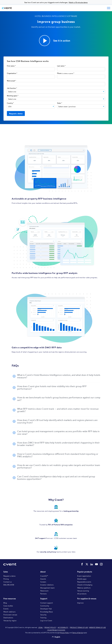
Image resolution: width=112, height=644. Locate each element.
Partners (43, 594)
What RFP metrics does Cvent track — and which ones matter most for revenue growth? (58, 410)
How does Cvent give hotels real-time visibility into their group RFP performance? (52, 387)
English (57, 637)
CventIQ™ (44, 576)
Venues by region (10, 621)
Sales (6, 572)
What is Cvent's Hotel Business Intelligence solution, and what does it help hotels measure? (59, 376)
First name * (11, 66)
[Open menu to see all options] (109, 8)
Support (44, 599)
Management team (47, 588)
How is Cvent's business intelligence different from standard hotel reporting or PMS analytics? (58, 455)
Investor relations (47, 585)
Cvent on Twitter (87, 564)
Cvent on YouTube (96, 564)
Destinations (8, 618)
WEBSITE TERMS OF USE (97, 627)
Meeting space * (13, 96)
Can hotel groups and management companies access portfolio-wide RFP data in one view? (58, 433)
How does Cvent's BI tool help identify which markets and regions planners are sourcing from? (57, 421)
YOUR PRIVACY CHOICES (56, 630)
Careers (43, 582)
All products (82, 594)
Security (43, 615)
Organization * (12, 73)
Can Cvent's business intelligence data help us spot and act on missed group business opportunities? (56, 478)
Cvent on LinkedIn (92, 564)
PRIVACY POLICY (50, 627)
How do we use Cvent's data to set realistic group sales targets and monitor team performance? (59, 466)
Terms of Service (78, 633)
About (43, 572)
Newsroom (44, 591)
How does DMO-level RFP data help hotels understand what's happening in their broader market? (58, 444)
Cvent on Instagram (101, 564)
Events (6, 609)
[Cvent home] (7, 8)
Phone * (66, 73)
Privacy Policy (65, 633)
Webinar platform (84, 588)
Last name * (61, 66)
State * (60, 103)
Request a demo (9, 576)
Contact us (8, 582)
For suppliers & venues (87, 599)
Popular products (85, 572)
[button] (45, 41)
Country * (10, 103)
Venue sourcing (83, 591)
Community (45, 606)
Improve (80, 603)
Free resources (10, 599)
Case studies (8, 606)
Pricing (6, 579)
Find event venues (10, 615)
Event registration (84, 576)
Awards (43, 579)
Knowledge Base (46, 612)
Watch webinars (9, 612)
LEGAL (41, 627)
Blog (5, 603)
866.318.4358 (9, 585)
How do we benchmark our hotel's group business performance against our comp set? (59, 399)
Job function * (12, 88)
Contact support (47, 603)
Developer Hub (46, 609)
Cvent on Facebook (82, 564)
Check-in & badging (85, 585)
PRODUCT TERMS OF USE (79, 627)
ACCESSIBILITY (63, 627)
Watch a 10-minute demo (78, 2)
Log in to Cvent (46, 621)
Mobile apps (82, 579)
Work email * (11, 81)
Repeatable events (84, 582)
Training (43, 618)
